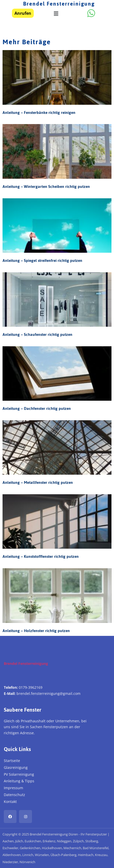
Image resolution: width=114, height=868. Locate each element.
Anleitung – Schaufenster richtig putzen (37, 334)
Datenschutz (14, 795)
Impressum (13, 788)
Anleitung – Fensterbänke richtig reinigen (39, 113)
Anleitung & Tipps (19, 781)
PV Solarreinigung (19, 774)
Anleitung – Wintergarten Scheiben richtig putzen (46, 186)
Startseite (12, 761)
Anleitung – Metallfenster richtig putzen (38, 482)
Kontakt (10, 802)
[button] (56, 14)
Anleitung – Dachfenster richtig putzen (37, 408)
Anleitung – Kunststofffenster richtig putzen (41, 556)
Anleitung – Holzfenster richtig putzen (36, 631)
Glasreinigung (16, 767)
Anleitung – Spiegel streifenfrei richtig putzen (42, 260)
